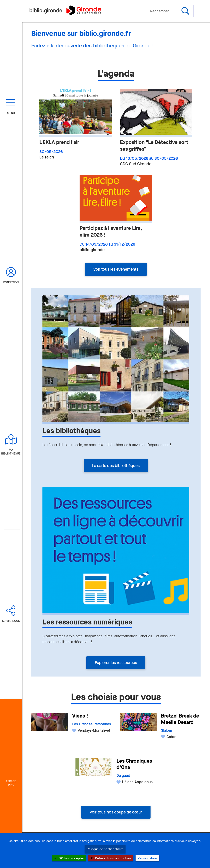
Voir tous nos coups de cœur (116, 812)
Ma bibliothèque (11, 452)
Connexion (11, 282)
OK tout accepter (69, 858)
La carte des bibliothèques (116, 466)
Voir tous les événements (116, 269)
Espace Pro (11, 783)
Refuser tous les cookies (111, 858)
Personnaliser (147, 858)
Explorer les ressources (116, 663)
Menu (11, 113)
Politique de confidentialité (105, 849)
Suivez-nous (11, 621)
